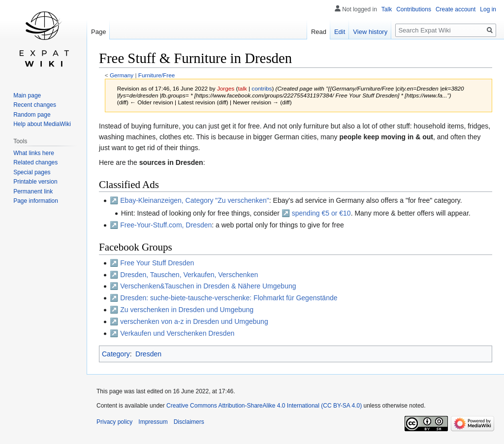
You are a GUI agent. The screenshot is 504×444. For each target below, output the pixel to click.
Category (116, 354)
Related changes (35, 162)
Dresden (148, 354)
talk (242, 88)
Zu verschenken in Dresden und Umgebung (187, 310)
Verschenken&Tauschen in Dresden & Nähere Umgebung (208, 286)
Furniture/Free (157, 75)
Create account (456, 9)
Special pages (32, 172)
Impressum (153, 422)
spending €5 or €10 (321, 213)
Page (98, 32)
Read (319, 32)
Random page (32, 115)
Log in (488, 9)
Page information (36, 201)
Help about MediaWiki (42, 124)
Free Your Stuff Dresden (157, 263)
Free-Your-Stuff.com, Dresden (166, 225)
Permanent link (33, 191)
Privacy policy (114, 422)
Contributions (414, 9)
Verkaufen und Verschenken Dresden (177, 333)
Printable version (35, 182)
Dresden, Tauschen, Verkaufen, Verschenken (189, 275)
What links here (34, 153)
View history (370, 32)
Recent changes (35, 105)
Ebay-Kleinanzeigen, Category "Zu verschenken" (195, 200)
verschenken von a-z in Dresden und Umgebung (194, 321)
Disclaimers (189, 422)
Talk (387, 9)
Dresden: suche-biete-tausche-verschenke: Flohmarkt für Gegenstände (229, 298)
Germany (122, 75)
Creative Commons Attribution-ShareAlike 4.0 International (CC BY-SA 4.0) (264, 406)
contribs (262, 88)
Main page (27, 95)
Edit (340, 32)
